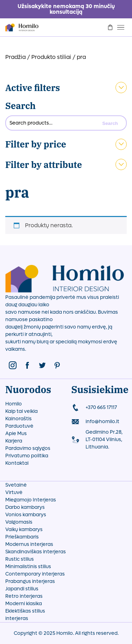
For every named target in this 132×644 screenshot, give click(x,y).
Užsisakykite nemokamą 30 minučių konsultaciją (66, 9)
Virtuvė (14, 492)
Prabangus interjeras (30, 581)
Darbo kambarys (25, 507)
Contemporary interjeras (35, 574)
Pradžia (15, 57)
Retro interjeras (24, 596)
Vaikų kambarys (24, 529)
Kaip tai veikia (21, 411)
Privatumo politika (27, 456)
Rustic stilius (20, 559)
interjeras (17, 618)
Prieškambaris (22, 537)
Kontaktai (17, 463)
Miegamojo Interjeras (31, 500)
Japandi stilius (22, 589)
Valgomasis (19, 522)
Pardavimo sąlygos (28, 448)
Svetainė (16, 485)
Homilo (14, 404)
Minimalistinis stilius (28, 567)
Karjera (14, 441)
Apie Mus (16, 434)
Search (20, 106)
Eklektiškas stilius (25, 611)
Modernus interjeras (29, 544)
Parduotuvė (19, 426)
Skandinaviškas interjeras (36, 552)
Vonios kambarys (26, 515)
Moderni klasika (24, 604)
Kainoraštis (18, 419)
